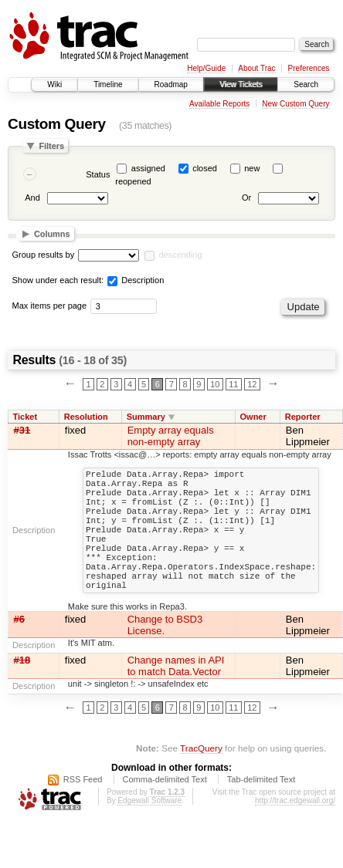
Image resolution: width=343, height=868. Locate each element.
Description (136, 280)
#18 (22, 690)
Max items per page (50, 306)
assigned (148, 168)
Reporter (303, 417)
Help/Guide (206, 68)
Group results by (44, 255)
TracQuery (201, 778)
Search (306, 84)
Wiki (54, 84)
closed (205, 168)
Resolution (86, 417)
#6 (19, 649)
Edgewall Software (149, 831)
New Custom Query (295, 104)
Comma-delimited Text (165, 809)
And (32, 198)
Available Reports (219, 104)
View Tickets (241, 84)
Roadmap (171, 84)
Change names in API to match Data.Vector (176, 696)
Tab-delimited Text (261, 809)
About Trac (256, 68)
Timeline (108, 84)
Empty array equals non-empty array (171, 436)
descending (180, 255)
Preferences (309, 68)
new (252, 168)
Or (246, 198)
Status (98, 174)
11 (233, 384)
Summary (146, 417)
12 (252, 384)
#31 (22, 430)
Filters (51, 146)
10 (215, 384)
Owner (253, 417)
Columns (52, 234)
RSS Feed (83, 809)
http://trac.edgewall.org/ (295, 831)
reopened (133, 181)
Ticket (25, 417)
